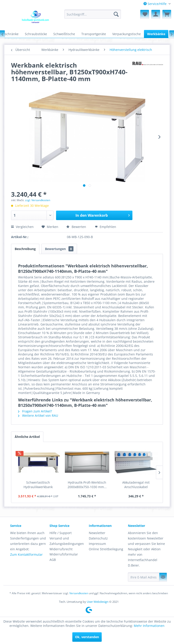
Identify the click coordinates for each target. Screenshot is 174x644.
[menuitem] (157, 4)
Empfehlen (106, 227)
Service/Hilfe (155, 4)
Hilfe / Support (61, 533)
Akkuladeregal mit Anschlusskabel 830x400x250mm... (136, 485)
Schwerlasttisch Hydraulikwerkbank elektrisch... (38, 485)
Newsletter (97, 533)
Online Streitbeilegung (106, 549)
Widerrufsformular (64, 554)
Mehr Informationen (149, 626)
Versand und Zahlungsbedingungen (67, 541)
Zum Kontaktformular (26, 554)
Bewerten (77, 227)
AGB (53, 560)
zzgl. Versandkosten (38, 200)
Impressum (97, 544)
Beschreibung (25, 249)
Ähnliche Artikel (27, 437)
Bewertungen (59, 249)
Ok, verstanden (87, 637)
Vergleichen (22, 227)
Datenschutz (98, 538)
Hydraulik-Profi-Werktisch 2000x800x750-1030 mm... (87, 485)
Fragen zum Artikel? (35, 411)
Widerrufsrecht (61, 549)
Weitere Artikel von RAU (38, 415)
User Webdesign (98, 602)
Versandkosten (79, 593)
